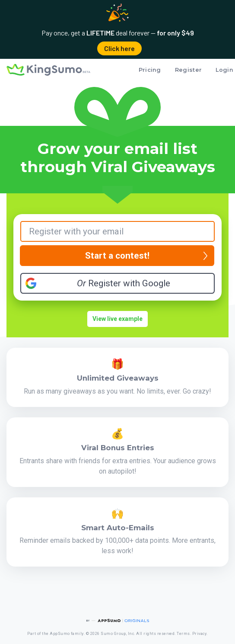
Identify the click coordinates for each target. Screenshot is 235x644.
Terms (183, 634)
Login (224, 70)
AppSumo (60, 634)
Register (189, 70)
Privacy (199, 634)
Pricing (150, 70)
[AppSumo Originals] (117, 620)
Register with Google (124, 283)
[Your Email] (117, 231)
